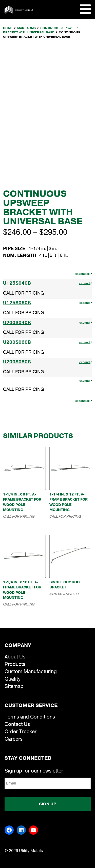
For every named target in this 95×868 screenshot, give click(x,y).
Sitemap (14, 686)
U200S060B (17, 342)
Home (8, 28)
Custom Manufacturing (31, 672)
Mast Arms (26, 28)
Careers (14, 739)
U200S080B (17, 362)
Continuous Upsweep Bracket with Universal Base (40, 30)
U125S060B (17, 303)
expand (86, 283)
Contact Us (17, 724)
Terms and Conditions (30, 717)
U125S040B (17, 283)
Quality (13, 679)
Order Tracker (21, 732)
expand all (84, 274)
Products (15, 664)
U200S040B (17, 323)
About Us (15, 657)
